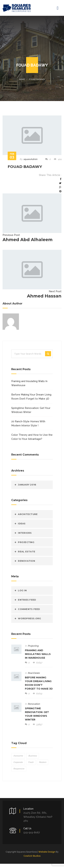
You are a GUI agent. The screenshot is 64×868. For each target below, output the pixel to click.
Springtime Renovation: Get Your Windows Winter (31, 410)
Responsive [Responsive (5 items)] (19, 769)
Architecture (28, 514)
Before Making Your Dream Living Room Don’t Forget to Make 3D (31, 397)
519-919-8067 (32, 833)
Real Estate (27, 551)
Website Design (47, 852)
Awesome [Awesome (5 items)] (18, 756)
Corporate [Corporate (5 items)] (18, 762)
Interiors (25, 533)
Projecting (26, 542)
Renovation (26, 561)
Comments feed (29, 609)
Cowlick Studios (32, 856)
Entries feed (27, 600)
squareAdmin (30, 159)
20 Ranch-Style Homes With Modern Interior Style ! (28, 423)
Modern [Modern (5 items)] (43, 762)
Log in (22, 590)
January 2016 (27, 485)
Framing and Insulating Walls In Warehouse (29, 383)
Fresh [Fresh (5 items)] (31, 762)
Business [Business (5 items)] (33, 756)
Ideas (22, 523)
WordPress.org (29, 618)
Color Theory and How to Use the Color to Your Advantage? (32, 437)
